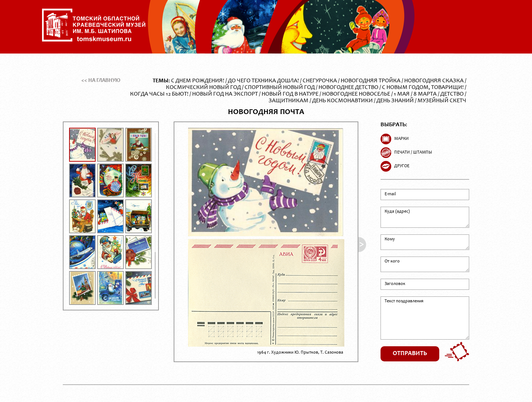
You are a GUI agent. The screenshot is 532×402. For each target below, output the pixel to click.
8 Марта (425, 94)
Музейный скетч (442, 101)
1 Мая (402, 94)
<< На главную (101, 81)
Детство (452, 94)
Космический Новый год (203, 87)
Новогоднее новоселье (356, 94)
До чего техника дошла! (263, 81)
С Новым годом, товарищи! (423, 87)
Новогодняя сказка (434, 81)
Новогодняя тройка (371, 81)
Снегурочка (320, 81)
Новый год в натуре (290, 94)
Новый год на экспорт (225, 94)
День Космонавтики (342, 101)
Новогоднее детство (348, 87)
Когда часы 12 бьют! (159, 94)
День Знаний (395, 101)
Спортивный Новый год (280, 87)
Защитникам (289, 101)
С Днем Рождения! (198, 81)
